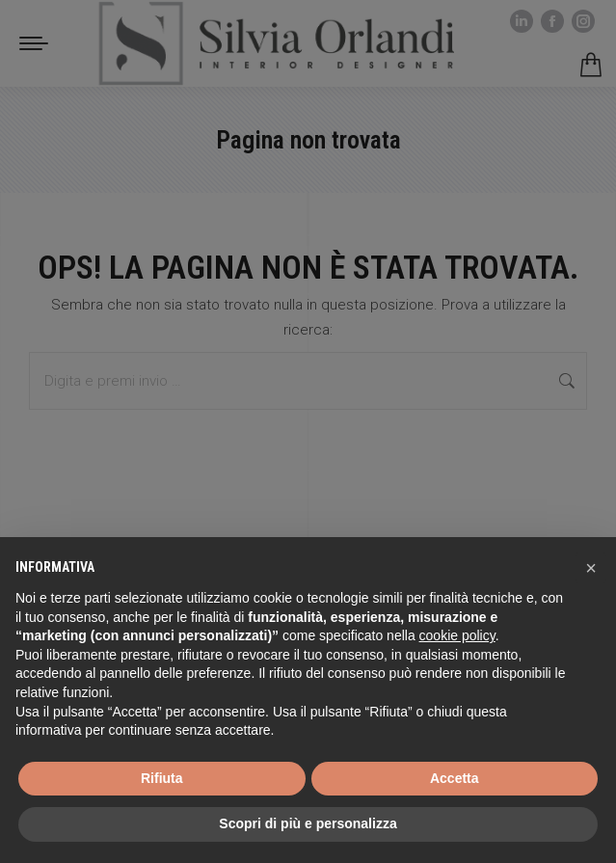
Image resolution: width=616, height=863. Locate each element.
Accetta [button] (455, 778)
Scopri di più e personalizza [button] (308, 823)
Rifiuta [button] (162, 778)
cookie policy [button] (457, 635)
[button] (591, 568)
